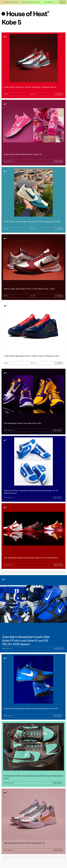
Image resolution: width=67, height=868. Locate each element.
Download (62, 2)
